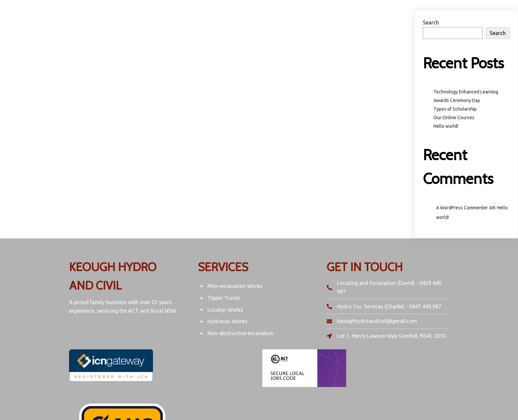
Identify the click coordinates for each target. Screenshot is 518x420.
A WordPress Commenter (462, 208)
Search (431, 22)
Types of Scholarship (455, 109)
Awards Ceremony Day (457, 100)
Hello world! (446, 126)
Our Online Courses (454, 118)
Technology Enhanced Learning (466, 92)
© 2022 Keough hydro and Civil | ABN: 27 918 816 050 (259, 402)
